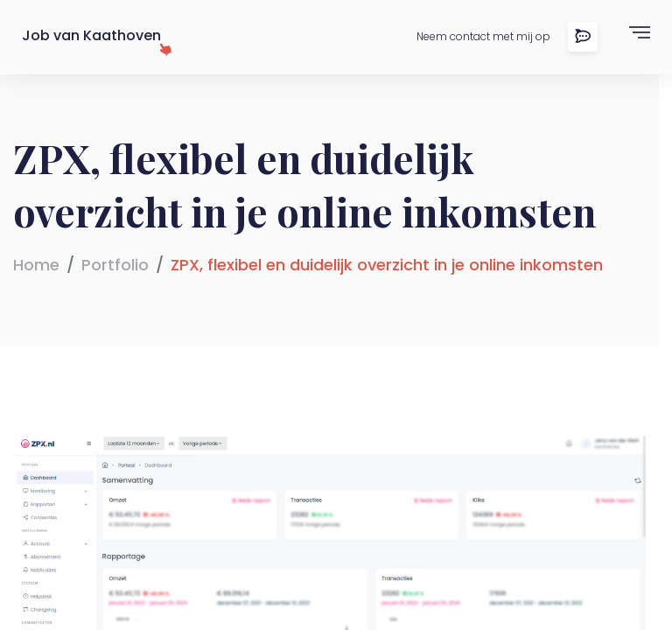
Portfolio (115, 265)
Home (36, 265)
